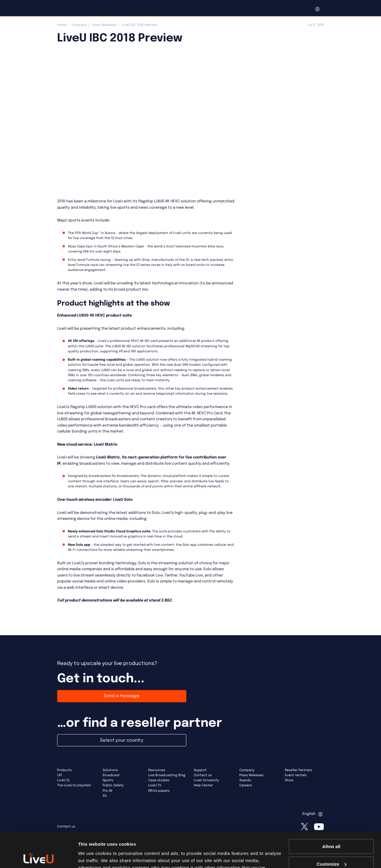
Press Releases (104, 25)
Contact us (203, 775)
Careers (246, 785)
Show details (92, 856)
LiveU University (206, 780)
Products (64, 770)
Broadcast (111, 775)
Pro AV (108, 791)
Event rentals (296, 775)
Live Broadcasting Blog (167, 775)
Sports (108, 780)
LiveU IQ (63, 780)
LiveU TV (155, 785)
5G (105, 796)
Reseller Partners (299, 770)
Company (79, 25)
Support (200, 770)
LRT (60, 775)
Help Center (203, 785)
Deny (331, 846)
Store (289, 780)
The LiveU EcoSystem (74, 785)
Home (62, 25)
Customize (332, 829)
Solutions (110, 770)
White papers (159, 791)
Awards (245, 780)
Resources (157, 770)
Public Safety (113, 785)
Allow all (331, 812)
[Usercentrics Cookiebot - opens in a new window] (39, 856)
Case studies (159, 780)
